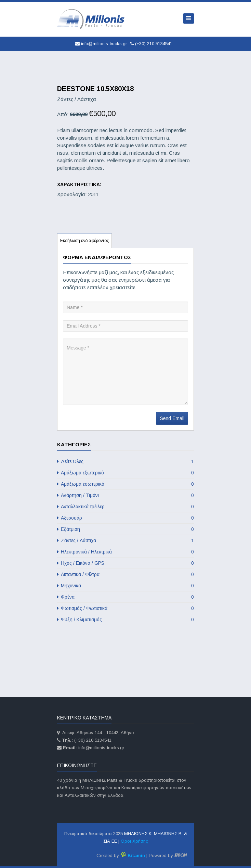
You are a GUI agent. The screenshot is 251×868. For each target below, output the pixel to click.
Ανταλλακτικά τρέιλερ (125, 507)
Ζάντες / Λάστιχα (125, 540)
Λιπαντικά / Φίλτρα (125, 574)
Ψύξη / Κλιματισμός (125, 620)
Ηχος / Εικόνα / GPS (125, 563)
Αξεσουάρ (125, 518)
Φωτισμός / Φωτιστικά (125, 608)
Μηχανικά (125, 586)
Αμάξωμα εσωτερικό (125, 484)
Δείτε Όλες (125, 461)
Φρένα (125, 597)
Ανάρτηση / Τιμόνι (125, 495)
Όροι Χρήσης (134, 841)
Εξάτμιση (125, 529)
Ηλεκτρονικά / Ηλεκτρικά (125, 552)
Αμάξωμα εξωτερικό (125, 473)
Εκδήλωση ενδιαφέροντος (84, 241)
